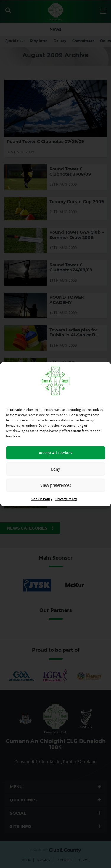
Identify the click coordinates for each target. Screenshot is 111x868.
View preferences (56, 485)
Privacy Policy (66, 499)
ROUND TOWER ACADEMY (67, 300)
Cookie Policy (42, 499)
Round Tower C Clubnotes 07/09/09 (45, 142)
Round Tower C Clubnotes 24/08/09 (71, 268)
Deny (55, 469)
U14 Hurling (62, 362)
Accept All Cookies (55, 453)
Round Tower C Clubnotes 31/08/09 (70, 172)
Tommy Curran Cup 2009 (77, 202)
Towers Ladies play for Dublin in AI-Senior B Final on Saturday (73, 335)
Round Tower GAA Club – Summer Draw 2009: (77, 235)
